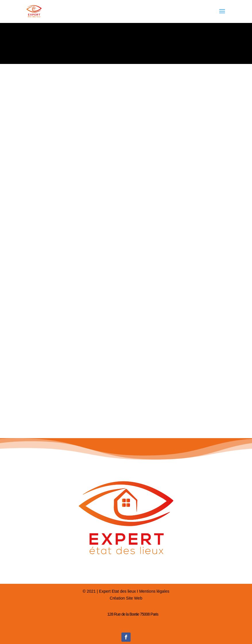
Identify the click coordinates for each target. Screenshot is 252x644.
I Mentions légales (153, 591)
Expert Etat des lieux (117, 591)
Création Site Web (126, 598)
